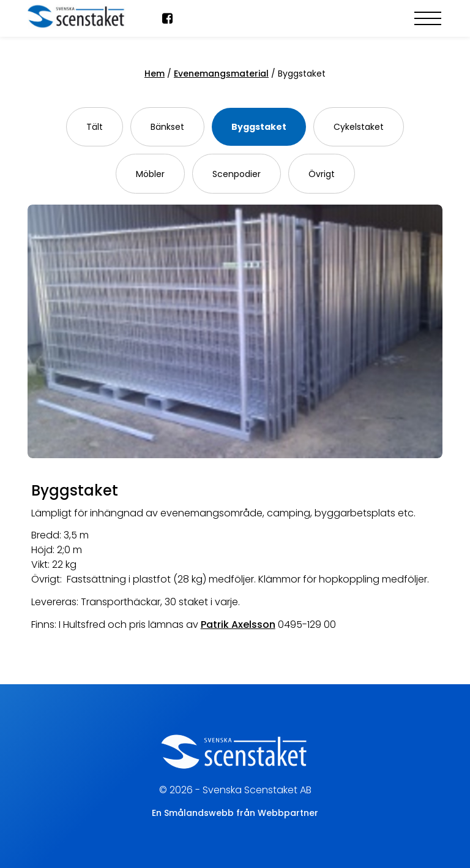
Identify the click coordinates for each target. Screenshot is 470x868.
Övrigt (322, 174)
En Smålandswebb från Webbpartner (235, 813)
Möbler (150, 174)
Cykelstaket (359, 127)
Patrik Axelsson (238, 625)
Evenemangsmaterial (221, 74)
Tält (95, 127)
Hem (155, 74)
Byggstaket (259, 127)
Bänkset (167, 127)
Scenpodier (237, 174)
